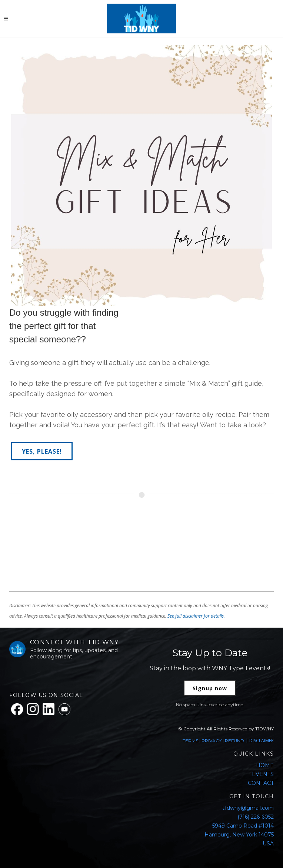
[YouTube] (64, 709)
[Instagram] (33, 709)
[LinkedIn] (49, 709)
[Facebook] (17, 709)
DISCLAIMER (262, 741)
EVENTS (263, 774)
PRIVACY (212, 741)
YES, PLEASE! (42, 451)
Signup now (210, 688)
